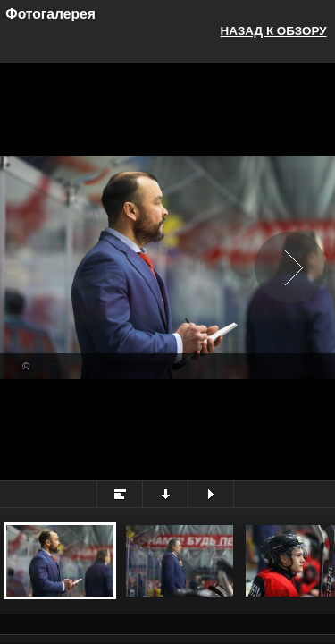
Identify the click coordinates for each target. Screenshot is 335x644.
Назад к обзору (274, 31)
